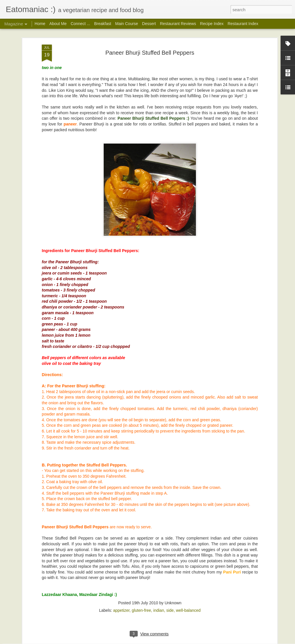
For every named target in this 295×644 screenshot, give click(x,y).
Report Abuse (209, 641)
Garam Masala (105, 507)
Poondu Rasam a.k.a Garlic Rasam (126, 442)
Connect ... (80, 24)
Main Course (127, 24)
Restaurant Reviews (178, 24)
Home (40, 24)
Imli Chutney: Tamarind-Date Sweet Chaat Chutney (142, 572)
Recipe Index (212, 24)
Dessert (149, 24)
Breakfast (103, 24)
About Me (58, 24)
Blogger (192, 641)
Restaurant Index (243, 24)
